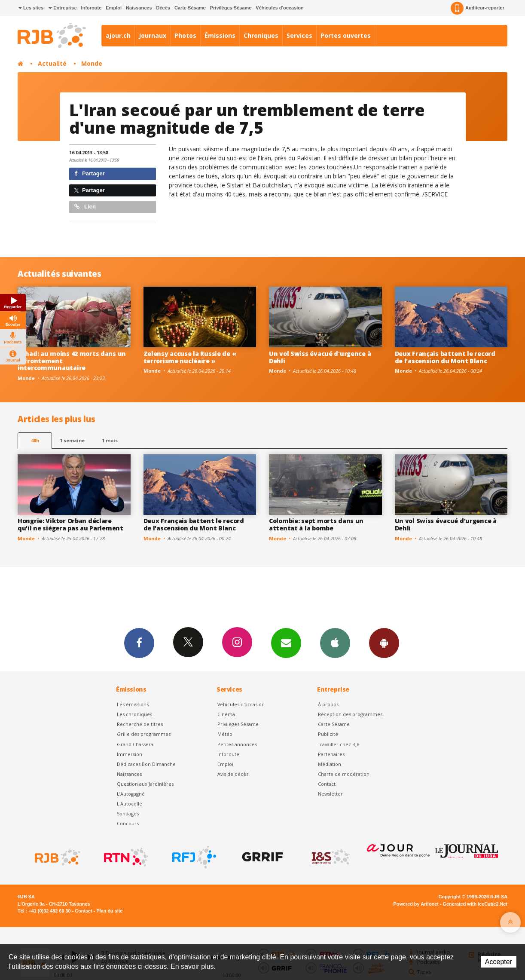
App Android (384, 643)
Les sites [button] (31, 8)
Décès (163, 8)
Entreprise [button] (63, 8)
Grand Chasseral (136, 744)
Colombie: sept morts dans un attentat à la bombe (316, 524)
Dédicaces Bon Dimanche (146, 764)
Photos (185, 35)
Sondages (128, 813)
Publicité (328, 734)
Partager (90, 173)
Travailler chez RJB (339, 744)
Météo (225, 734)
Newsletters (286, 643)
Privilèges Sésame (231, 8)
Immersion (130, 754)
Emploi (114, 8)
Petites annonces (237, 744)
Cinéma (226, 714)
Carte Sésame (190, 8)
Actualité (52, 63)
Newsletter (330, 794)
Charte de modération (344, 774)
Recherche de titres (140, 724)
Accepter (499, 962)
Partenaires (331, 754)
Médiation (330, 764)
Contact (327, 784)
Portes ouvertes (346, 35)
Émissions (220, 35)
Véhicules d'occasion (279, 8)
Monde (92, 63)
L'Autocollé (130, 804)
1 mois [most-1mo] (110, 440)
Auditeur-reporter (478, 8)
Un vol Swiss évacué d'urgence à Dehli (320, 357)
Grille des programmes (144, 734)
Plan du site (109, 911)
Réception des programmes (350, 714)
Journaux (153, 35)
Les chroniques (134, 714)
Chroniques (261, 35)
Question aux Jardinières (145, 784)
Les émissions (133, 704)
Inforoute (92, 8)
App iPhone (335, 643)
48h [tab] (35, 440)
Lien (85, 207)
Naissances (139, 8)
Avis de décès (233, 774)
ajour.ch (118, 35)
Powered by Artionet (416, 904)
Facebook (139, 643)
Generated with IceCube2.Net (475, 904)
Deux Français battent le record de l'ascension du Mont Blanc (445, 357)
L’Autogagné (131, 794)
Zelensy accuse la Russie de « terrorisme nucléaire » (190, 357)
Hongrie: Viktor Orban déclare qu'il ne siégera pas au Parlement (70, 524)
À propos (328, 704)
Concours (128, 823)
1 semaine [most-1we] (72, 440)
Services (299, 35)
